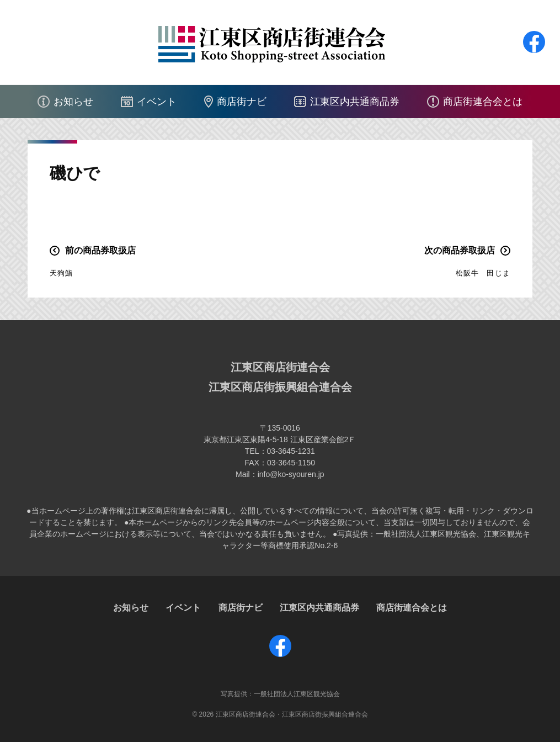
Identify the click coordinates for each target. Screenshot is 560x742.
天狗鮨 (62, 273)
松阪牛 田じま (483, 273)
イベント (157, 102)
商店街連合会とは (483, 102)
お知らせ (73, 102)
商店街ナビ (242, 102)
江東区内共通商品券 (355, 102)
